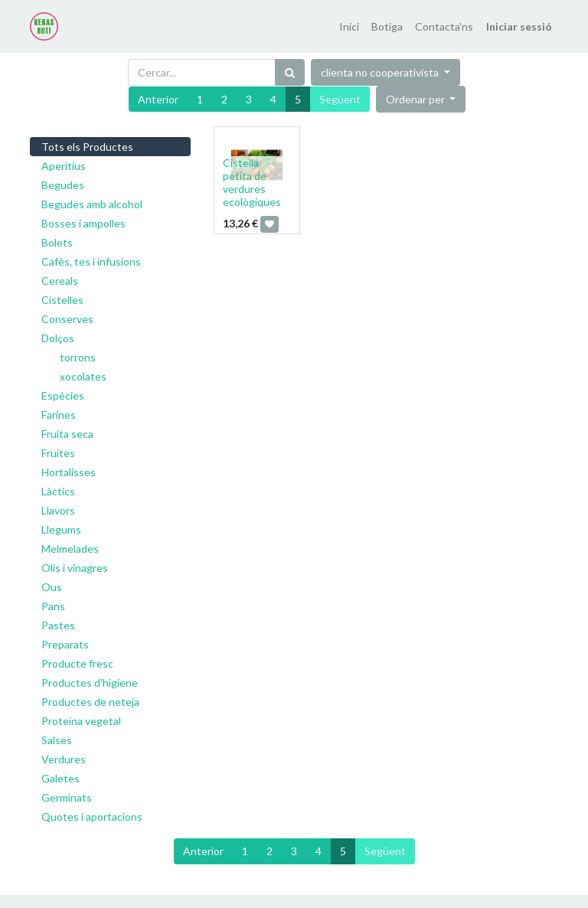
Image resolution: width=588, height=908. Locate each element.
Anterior (158, 99)
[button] (421, 99)
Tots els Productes (87, 147)
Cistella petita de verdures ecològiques (252, 182)
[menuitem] (349, 26)
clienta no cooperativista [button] (381, 72)
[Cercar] (290, 72)
